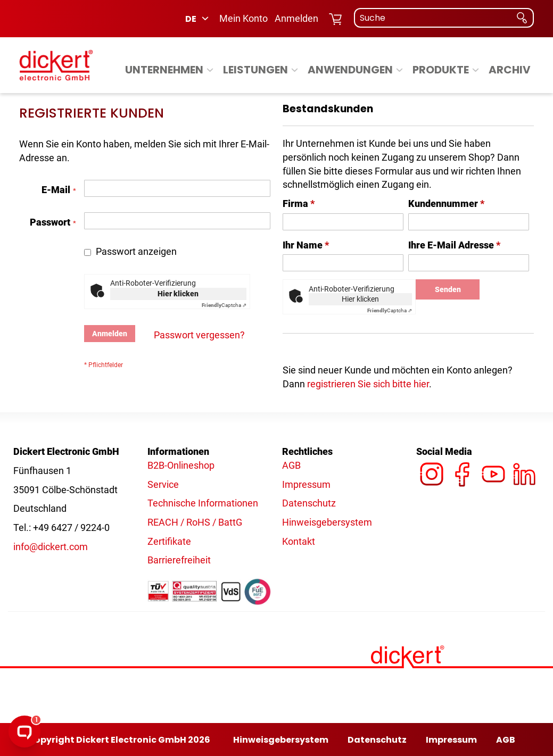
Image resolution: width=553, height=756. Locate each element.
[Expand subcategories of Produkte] (476, 70)
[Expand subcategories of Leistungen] (295, 70)
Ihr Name (306, 245)
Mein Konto (244, 18)
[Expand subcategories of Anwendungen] (399, 70)
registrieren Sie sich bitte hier (368, 384)
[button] (198, 19)
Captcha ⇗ (224, 305)
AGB (291, 465)
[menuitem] (171, 70)
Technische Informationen (203, 503)
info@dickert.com (51, 547)
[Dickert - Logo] (56, 65)
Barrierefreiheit (179, 560)
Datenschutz (309, 503)
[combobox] (444, 18)
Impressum (306, 484)
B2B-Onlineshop (181, 465)
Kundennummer (446, 203)
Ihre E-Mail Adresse (454, 245)
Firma (299, 203)
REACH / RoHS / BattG (195, 522)
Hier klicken (178, 294)
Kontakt (299, 541)
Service (163, 484)
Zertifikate (169, 541)
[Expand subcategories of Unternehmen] (210, 70)
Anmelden (296, 18)
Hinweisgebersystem (327, 522)
